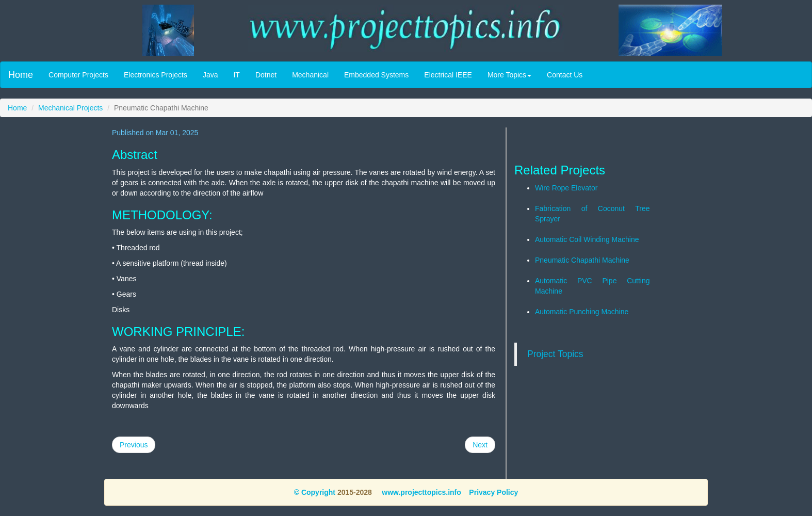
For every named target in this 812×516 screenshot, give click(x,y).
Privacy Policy (493, 492)
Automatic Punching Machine (582, 312)
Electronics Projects (156, 75)
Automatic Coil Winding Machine (587, 239)
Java (210, 75)
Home (21, 75)
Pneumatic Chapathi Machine (582, 260)
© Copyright (315, 492)
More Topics (509, 75)
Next (480, 445)
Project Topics (555, 354)
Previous (134, 445)
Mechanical (310, 75)
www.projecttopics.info (420, 492)
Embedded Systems (376, 75)
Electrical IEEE (448, 75)
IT (236, 75)
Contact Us (565, 75)
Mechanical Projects (70, 108)
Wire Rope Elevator (566, 188)
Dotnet (266, 75)
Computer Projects (78, 75)
